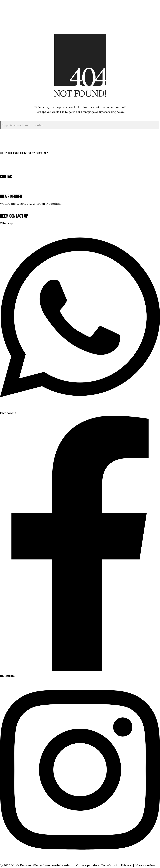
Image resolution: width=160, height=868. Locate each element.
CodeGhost (109, 865)
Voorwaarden (145, 865)
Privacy (126, 865)
